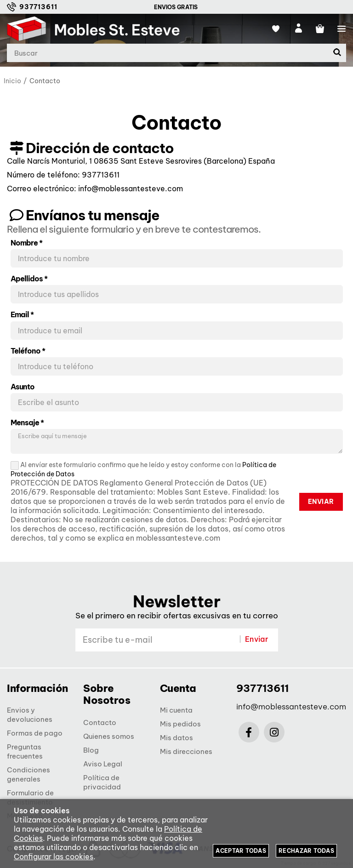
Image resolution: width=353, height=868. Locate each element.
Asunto (23, 387)
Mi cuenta (176, 710)
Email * (22, 315)
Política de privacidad (102, 782)
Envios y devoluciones (30, 715)
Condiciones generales (28, 774)
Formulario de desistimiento (30, 797)
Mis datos (176, 738)
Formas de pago (35, 733)
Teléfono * (28, 351)
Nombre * (26, 243)
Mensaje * (27, 423)
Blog (91, 750)
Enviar (321, 502)
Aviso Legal (103, 764)
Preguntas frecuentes (25, 751)
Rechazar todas (306, 851)
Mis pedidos (180, 724)
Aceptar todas (241, 851)
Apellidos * (29, 279)
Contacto (100, 722)
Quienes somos (109, 736)
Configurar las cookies (54, 857)
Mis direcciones (186, 751)
